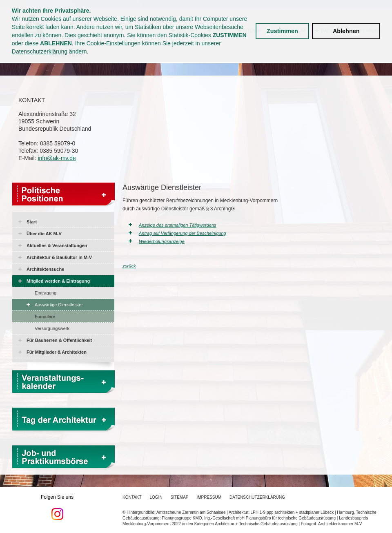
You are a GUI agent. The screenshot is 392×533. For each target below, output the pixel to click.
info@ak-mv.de (57, 158)
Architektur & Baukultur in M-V (59, 257)
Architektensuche (45, 269)
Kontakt (132, 497)
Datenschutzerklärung (40, 51)
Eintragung (46, 293)
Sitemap (180, 497)
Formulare (45, 317)
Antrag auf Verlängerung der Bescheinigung (183, 233)
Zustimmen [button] (282, 31)
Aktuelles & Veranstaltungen (57, 245)
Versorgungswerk (52, 328)
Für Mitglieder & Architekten (57, 352)
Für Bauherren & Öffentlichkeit (59, 340)
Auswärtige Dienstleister (59, 305)
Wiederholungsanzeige (162, 241)
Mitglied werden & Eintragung (58, 281)
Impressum (209, 497)
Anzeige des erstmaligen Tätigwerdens (178, 225)
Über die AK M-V (44, 234)
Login (156, 497)
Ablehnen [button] (346, 31)
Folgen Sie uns (57, 507)
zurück (129, 266)
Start (32, 222)
